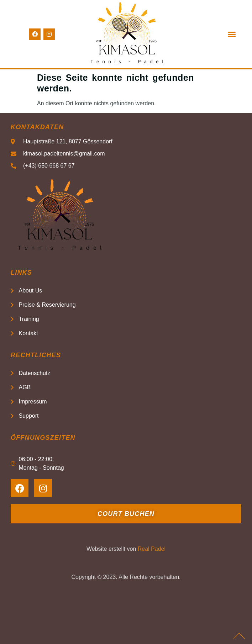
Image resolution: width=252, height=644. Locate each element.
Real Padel (152, 549)
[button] (232, 34)
